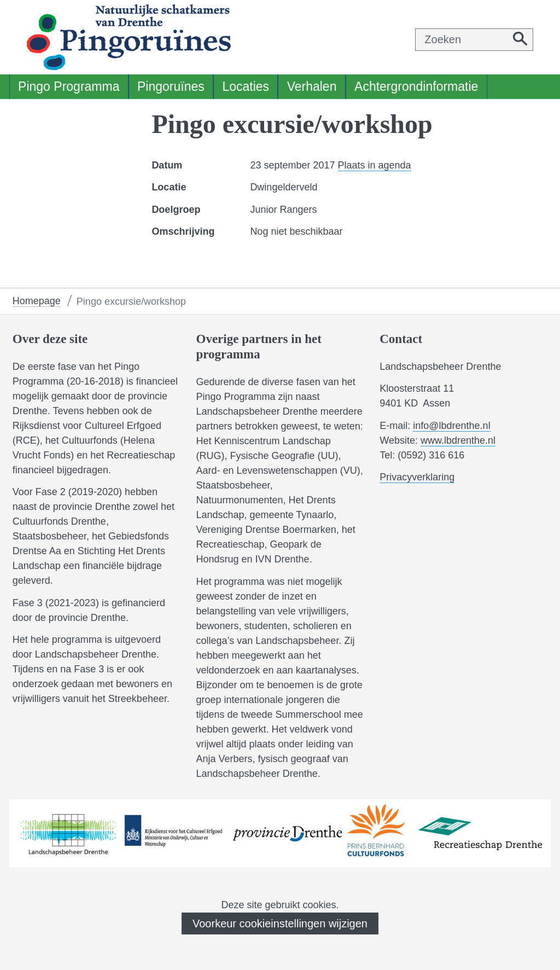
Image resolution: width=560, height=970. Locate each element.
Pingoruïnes (171, 86)
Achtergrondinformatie (416, 86)
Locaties (246, 86)
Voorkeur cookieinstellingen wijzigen (280, 923)
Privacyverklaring (417, 477)
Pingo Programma (69, 86)
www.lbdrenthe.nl (458, 441)
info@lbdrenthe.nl (451, 426)
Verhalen (312, 86)
